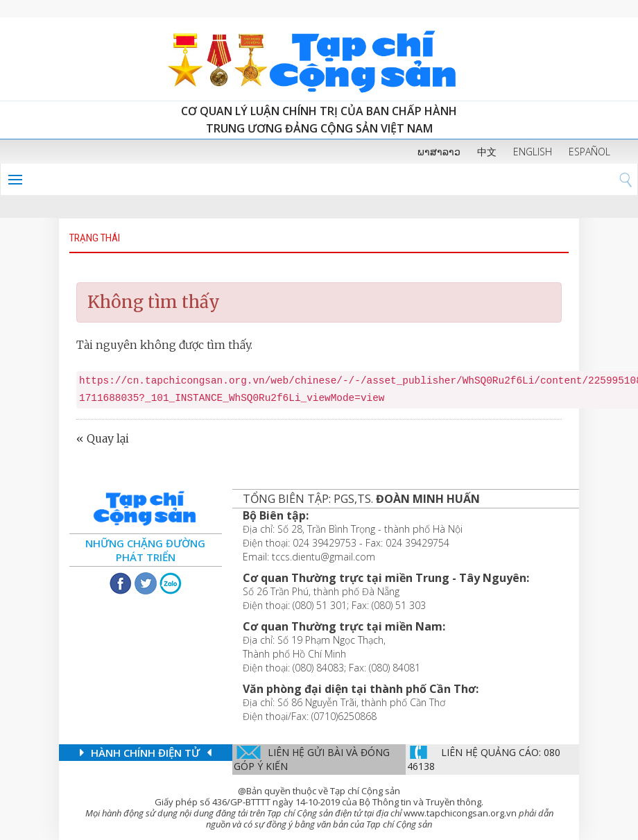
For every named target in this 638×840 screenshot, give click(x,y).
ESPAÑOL (589, 152)
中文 (487, 152)
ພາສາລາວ (439, 152)
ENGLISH (533, 152)
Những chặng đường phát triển (145, 550)
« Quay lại (103, 438)
